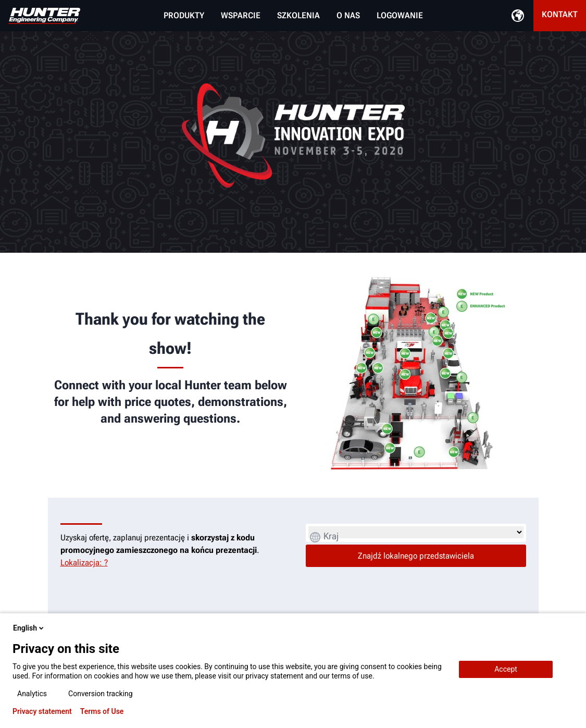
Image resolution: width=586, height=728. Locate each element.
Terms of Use (102, 711)
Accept (506, 669)
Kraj (331, 536)
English (29, 628)
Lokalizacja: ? (84, 563)
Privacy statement (42, 711)
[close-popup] (569, 628)
